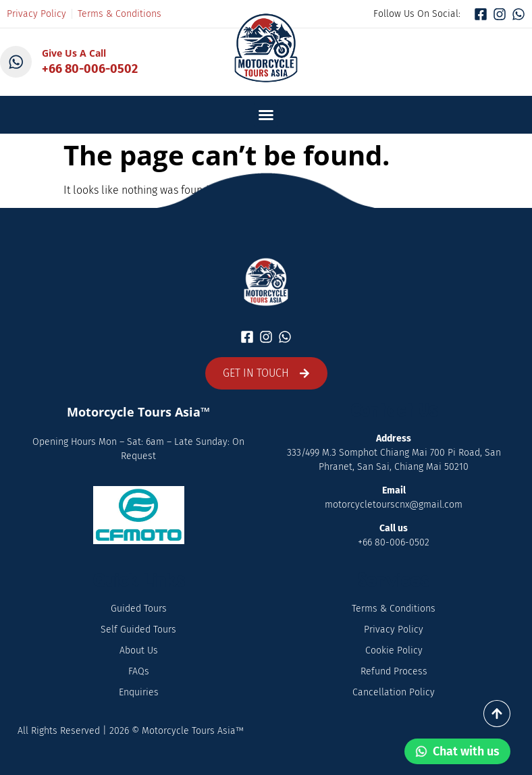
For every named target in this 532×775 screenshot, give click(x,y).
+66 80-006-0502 (90, 69)
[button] (266, 115)
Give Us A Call (75, 53)
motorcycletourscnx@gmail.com (394, 505)
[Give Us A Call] (16, 62)
